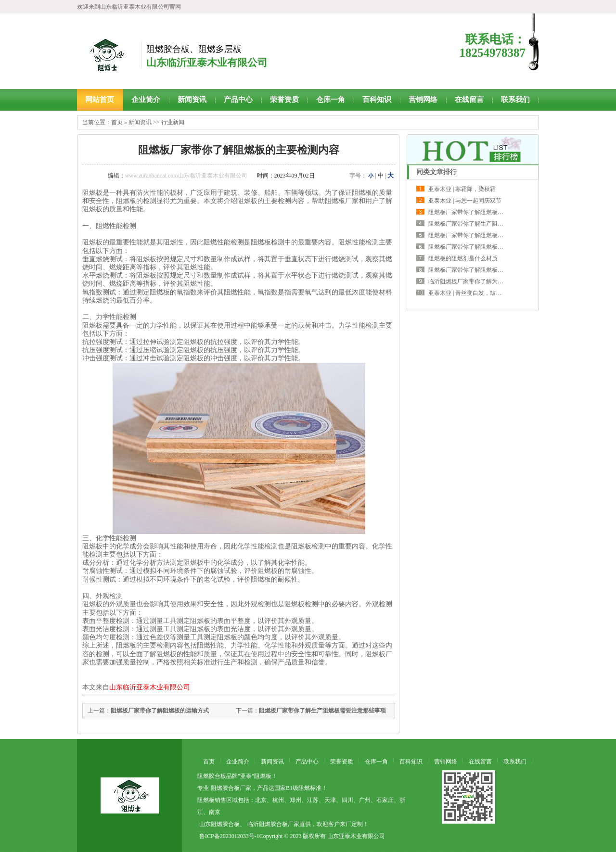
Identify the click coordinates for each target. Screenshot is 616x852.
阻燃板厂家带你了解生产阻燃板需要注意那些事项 (322, 711)
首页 (117, 122)
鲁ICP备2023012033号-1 (229, 836)
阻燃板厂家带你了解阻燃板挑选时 (472, 270)
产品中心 (238, 100)
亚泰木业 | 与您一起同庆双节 (465, 201)
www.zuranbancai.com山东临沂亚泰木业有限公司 (186, 176)
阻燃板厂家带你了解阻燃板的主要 (472, 235)
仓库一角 (331, 100)
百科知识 (377, 100)
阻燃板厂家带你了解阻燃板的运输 (472, 247)
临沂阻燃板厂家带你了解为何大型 (472, 281)
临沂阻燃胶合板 (268, 824)
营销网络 (423, 100)
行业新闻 (173, 122)
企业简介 (146, 100)
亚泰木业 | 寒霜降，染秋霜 (462, 189)
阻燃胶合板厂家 (231, 788)
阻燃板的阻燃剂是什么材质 (463, 258)
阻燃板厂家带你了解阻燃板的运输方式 (160, 711)
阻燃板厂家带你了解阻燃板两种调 (472, 212)
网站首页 (100, 100)
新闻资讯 (192, 100)
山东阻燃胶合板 (219, 824)
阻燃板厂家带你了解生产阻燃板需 (472, 224)
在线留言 (469, 100)
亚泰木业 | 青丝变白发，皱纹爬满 (471, 293)
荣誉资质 (284, 100)
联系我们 (515, 100)
